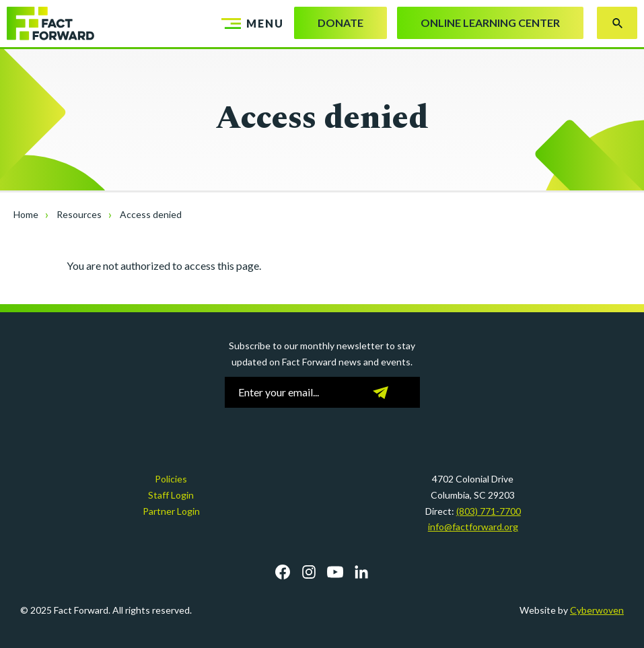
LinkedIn (361, 572)
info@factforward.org (473, 527)
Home (26, 214)
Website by (572, 610)
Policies (171, 479)
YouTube (335, 572)
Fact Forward (50, 24)
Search (617, 23)
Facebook (283, 572)
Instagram (309, 572)
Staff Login (171, 495)
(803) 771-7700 (489, 511)
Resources (79, 214)
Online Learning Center (490, 23)
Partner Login (171, 511)
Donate (341, 23)
